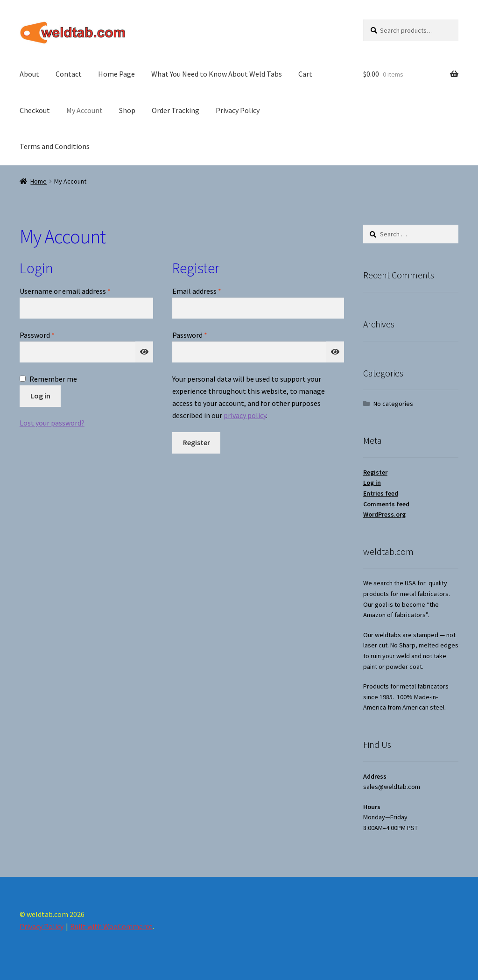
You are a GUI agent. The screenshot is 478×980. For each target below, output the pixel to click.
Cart (305, 74)
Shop (127, 110)
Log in (40, 396)
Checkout (35, 110)
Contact (69, 74)
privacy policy (245, 415)
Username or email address (79, 291)
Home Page (116, 74)
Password (51, 334)
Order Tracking (176, 110)
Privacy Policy (238, 110)
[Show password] (144, 352)
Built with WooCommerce (111, 926)
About (29, 74)
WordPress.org (384, 514)
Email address (211, 291)
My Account (84, 110)
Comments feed (386, 504)
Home (39, 181)
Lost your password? (52, 423)
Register (197, 442)
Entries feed (381, 493)
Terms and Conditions (55, 146)
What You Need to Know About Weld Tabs (217, 74)
